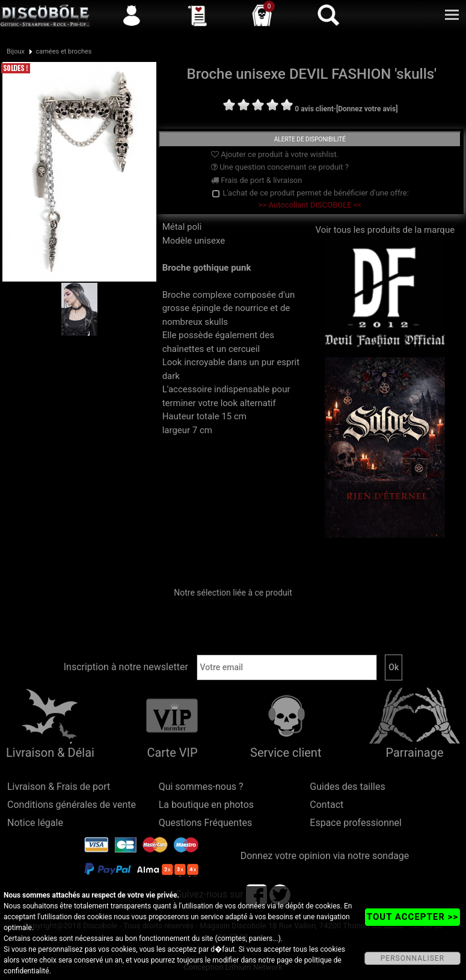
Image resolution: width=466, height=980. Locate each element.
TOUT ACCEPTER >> (412, 917)
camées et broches (63, 51)
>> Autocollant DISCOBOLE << (310, 205)
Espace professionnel (356, 823)
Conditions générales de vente (72, 805)
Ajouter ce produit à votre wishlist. (275, 154)
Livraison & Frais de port (59, 787)
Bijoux (16, 51)
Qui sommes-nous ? (201, 787)
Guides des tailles (347, 787)
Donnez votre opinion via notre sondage (325, 856)
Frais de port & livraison (257, 180)
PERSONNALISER (412, 958)
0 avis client (314, 109)
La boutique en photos (206, 805)
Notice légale (35, 823)
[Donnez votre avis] (367, 109)
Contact (327, 805)
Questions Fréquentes (206, 823)
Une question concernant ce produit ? (280, 167)
